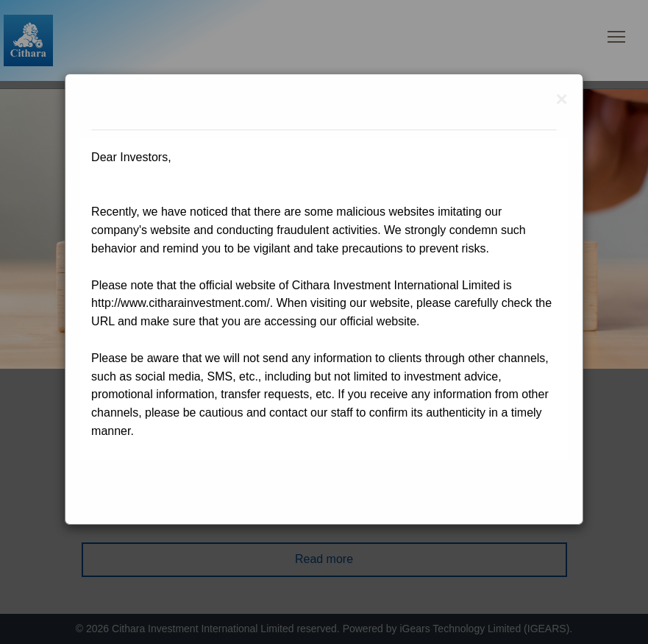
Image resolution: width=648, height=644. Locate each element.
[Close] (562, 99)
